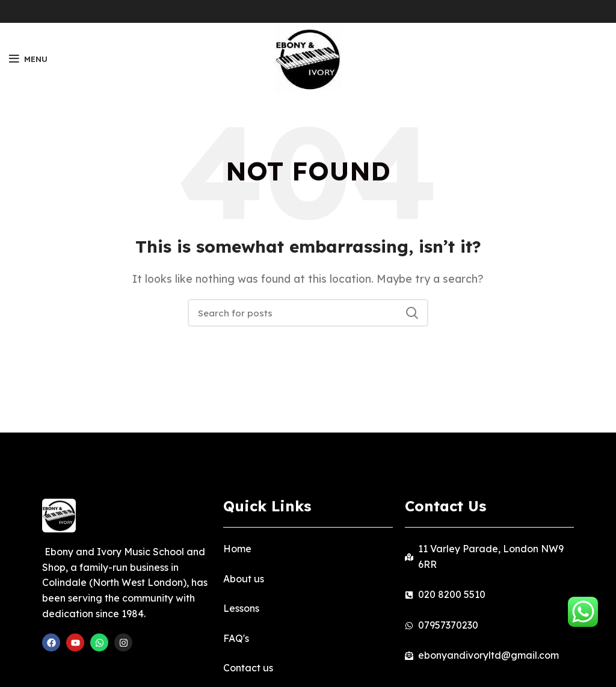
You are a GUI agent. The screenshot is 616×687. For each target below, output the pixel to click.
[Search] (308, 313)
